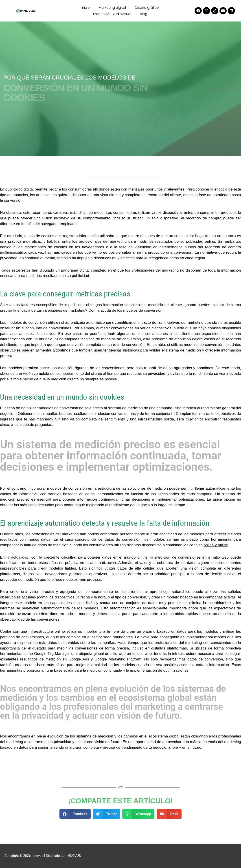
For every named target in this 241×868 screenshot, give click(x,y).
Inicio (86, 8)
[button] (75, 814)
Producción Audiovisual (112, 14)
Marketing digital (112, 8)
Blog (144, 14)
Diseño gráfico (147, 8)
